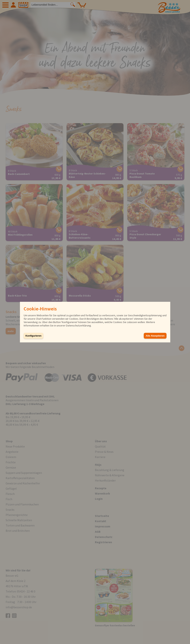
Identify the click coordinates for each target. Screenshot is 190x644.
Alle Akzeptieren (155, 336)
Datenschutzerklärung (78, 325)
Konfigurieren (34, 336)
